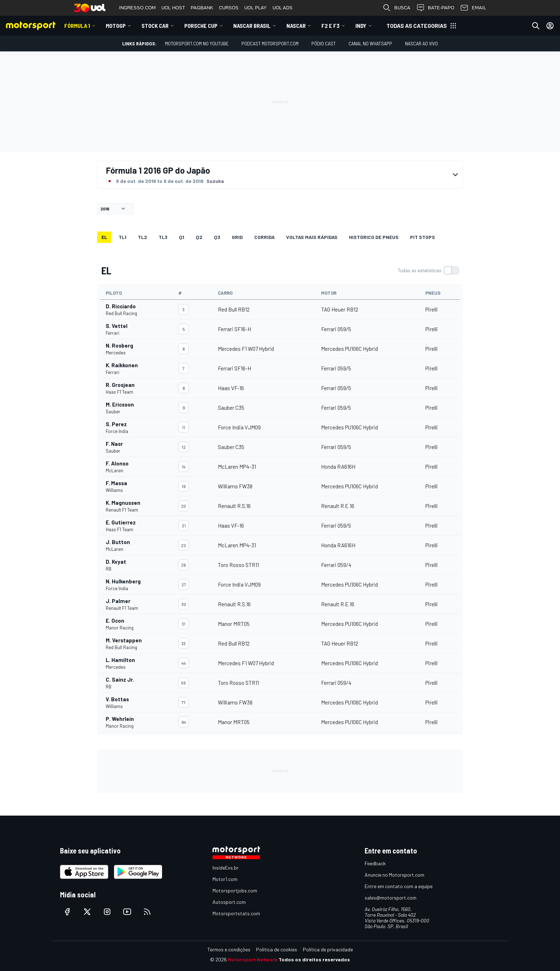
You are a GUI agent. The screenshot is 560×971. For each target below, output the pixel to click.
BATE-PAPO (435, 8)
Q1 (182, 237)
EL (104, 237)
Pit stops (422, 237)
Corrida (264, 237)
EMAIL (473, 8)
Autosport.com (229, 902)
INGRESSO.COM (137, 8)
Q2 (199, 237)
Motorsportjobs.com (235, 890)
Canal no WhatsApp (370, 43)
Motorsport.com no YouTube (197, 43)
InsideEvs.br (226, 868)
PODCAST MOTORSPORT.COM (270, 43)
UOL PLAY (256, 8)
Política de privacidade (328, 949)
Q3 (217, 237)
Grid (237, 237)
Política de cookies (277, 949)
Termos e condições (229, 949)
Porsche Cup (201, 26)
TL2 (142, 237)
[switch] (428, 270)
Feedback (375, 863)
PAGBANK (202, 8)
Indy (361, 26)
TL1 (122, 237)
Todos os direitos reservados (314, 959)
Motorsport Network (253, 959)
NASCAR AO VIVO (421, 43)
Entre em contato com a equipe (399, 886)
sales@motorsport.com (391, 898)
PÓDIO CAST (324, 43)
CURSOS (229, 8)
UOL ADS (282, 8)
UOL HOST (173, 8)
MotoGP (116, 26)
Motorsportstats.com (236, 913)
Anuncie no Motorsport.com (394, 875)
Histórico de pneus (374, 237)
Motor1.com (225, 879)
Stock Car (155, 26)
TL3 (163, 237)
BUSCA (396, 8)
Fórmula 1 (77, 26)
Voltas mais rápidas (312, 237)
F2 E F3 (331, 26)
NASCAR (296, 26)
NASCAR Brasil (252, 26)
